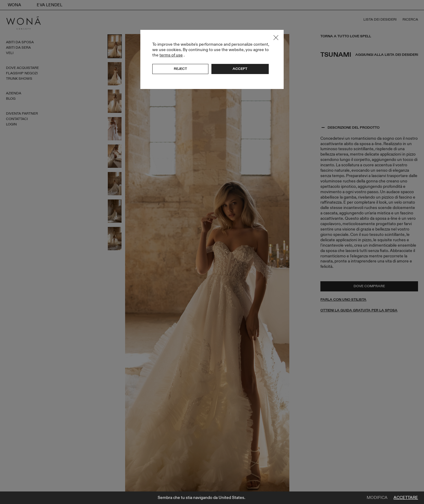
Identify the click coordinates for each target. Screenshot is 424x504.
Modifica (377, 498)
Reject (180, 69)
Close (276, 38)
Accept (240, 69)
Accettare (406, 498)
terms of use (171, 55)
